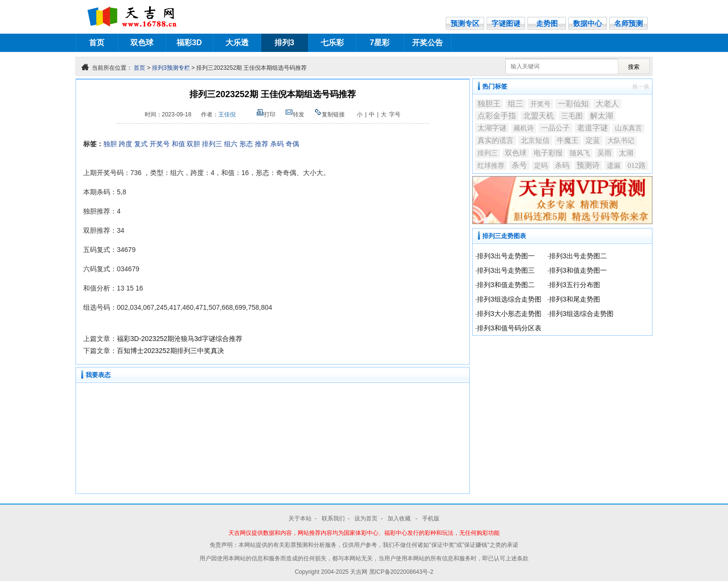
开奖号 (160, 144)
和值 (178, 144)
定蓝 (593, 140)
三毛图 (572, 116)
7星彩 (380, 43)
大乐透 (237, 43)
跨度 (126, 144)
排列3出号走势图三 (506, 270)
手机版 (431, 518)
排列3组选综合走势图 (509, 299)
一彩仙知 (573, 104)
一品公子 (555, 128)
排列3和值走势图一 (578, 270)
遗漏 (614, 165)
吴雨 (604, 153)
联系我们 (333, 518)
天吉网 (359, 572)
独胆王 (489, 104)
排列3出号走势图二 (578, 256)
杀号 (519, 165)
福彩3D (189, 43)
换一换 (641, 87)
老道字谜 (592, 128)
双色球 (142, 43)
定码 (541, 166)
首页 (97, 43)
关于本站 (300, 518)
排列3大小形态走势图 (509, 314)
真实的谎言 (496, 140)
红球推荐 (491, 165)
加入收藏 (400, 518)
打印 (266, 114)
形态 (246, 144)
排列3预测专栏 (171, 68)
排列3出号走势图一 (506, 256)
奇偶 (292, 144)
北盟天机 (539, 116)
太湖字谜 (492, 128)
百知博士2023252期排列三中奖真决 (170, 351)
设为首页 (366, 518)
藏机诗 (524, 128)
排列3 (284, 43)
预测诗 (588, 165)
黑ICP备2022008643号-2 (401, 572)
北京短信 (535, 140)
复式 (141, 144)
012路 (637, 165)
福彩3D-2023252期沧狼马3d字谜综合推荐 (180, 339)
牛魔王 (568, 140)
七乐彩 (332, 43)
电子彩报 (548, 153)
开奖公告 (427, 43)
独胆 (110, 144)
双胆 (193, 144)
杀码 (277, 144)
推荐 (262, 144)
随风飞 (580, 153)
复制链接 (329, 114)
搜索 (634, 67)
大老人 (607, 104)
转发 (295, 114)
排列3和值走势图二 (506, 285)
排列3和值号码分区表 (509, 328)
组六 (231, 144)
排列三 (212, 144)
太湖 (626, 153)
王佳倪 (227, 114)
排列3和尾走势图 (575, 299)
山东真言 (628, 128)
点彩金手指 (497, 116)
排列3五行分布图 (575, 285)
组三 (515, 104)
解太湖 (602, 116)
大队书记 (621, 141)
